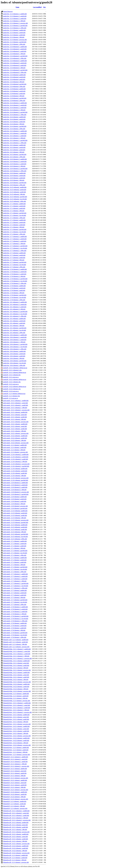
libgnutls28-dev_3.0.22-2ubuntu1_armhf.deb (16, 740)
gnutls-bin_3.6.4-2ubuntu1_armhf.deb (14, 122)
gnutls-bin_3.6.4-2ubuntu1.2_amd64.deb (15, 103)
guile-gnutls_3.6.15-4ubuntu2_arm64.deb (15, 527)
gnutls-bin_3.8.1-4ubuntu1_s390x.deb (14, 333)
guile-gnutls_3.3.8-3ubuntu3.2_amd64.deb (15, 483)
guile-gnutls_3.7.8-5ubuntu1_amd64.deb (15, 623)
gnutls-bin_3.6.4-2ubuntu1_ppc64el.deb (15, 126)
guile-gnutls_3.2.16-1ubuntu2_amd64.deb (15, 469)
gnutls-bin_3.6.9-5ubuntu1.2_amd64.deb (15, 159)
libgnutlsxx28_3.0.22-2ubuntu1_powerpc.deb (16, 853)
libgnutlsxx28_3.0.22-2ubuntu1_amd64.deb (16, 846)
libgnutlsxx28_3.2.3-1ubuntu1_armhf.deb (15, 858)
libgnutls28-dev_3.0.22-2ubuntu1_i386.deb (16, 743)
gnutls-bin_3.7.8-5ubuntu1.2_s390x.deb (15, 283)
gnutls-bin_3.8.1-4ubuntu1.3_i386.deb (14, 309)
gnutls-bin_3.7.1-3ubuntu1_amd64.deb (14, 204)
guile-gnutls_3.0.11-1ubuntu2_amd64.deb (15, 412)
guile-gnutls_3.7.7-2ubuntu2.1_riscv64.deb (16, 586)
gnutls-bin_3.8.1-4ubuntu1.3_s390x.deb (15, 316)
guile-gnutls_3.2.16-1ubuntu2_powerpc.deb (16, 478)
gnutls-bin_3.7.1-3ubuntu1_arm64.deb (14, 206)
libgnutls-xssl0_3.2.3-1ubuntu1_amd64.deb (16, 640)
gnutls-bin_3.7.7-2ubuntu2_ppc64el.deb (15, 262)
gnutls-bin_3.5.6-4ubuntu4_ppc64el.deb (15, 84)
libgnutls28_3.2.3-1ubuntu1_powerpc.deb (15, 808)
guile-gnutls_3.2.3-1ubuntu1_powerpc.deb (15, 452)
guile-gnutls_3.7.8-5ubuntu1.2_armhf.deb (15, 612)
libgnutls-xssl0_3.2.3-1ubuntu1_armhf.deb (15, 642)
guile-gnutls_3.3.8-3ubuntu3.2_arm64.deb (15, 485)
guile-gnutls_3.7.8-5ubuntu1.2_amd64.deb (15, 607)
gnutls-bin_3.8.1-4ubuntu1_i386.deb (14, 326)
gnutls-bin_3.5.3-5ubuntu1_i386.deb (14, 37)
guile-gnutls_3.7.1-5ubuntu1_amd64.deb (15, 558)
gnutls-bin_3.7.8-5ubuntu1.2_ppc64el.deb (15, 279)
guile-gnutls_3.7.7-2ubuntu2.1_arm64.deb (15, 576)
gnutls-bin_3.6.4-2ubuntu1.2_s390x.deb (15, 115)
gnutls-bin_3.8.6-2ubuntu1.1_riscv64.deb (15, 347)
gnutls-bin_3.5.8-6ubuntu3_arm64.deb (14, 91)
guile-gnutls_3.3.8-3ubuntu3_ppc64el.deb (15, 508)
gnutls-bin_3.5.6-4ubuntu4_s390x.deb (14, 87)
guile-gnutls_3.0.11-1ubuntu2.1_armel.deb (15, 403)
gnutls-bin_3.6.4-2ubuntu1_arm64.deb (14, 119)
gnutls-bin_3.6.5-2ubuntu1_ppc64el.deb (15, 154)
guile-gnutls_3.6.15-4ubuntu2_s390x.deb (15, 539)
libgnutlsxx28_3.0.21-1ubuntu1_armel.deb (15, 837)
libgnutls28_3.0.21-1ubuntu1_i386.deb (14, 787)
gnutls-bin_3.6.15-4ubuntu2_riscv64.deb (15, 199)
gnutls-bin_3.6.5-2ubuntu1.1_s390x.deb (15, 143)
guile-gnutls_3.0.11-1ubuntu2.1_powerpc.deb (16, 410)
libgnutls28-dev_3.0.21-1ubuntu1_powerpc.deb (17, 736)
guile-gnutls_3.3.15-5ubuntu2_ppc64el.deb (16, 522)
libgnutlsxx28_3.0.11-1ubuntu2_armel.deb (15, 825)
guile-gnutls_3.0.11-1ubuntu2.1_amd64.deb (16, 401)
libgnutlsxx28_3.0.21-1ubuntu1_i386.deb (15, 841)
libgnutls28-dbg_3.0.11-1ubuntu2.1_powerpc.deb (17, 658)
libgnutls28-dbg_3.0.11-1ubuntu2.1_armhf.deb (17, 654)
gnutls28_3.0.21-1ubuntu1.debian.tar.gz (15, 380)
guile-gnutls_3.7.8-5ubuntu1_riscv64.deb (15, 635)
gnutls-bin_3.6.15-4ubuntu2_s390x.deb (15, 201)
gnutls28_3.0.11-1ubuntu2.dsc (12, 375)
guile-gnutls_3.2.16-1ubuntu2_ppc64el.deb (16, 480)
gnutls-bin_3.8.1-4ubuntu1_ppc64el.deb (15, 328)
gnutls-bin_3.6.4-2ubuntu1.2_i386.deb (14, 110)
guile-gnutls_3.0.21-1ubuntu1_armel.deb (15, 426)
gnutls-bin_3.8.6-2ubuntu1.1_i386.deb (14, 342)
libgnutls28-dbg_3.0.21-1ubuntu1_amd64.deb (16, 673)
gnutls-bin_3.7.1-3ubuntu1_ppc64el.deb (15, 213)
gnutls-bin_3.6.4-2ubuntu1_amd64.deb (14, 117)
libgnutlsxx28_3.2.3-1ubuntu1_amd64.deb (15, 855)
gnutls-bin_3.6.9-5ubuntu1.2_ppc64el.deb (15, 169)
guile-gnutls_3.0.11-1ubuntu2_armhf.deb (15, 417)
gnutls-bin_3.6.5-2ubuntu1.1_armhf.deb (15, 136)
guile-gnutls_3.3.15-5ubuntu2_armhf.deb (15, 515)
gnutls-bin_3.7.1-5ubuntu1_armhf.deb (14, 225)
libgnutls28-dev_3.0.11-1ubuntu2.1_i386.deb (16, 710)
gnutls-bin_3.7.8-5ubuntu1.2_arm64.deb (15, 272)
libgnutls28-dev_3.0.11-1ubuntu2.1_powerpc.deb (17, 712)
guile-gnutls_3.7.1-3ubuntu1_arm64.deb (15, 544)
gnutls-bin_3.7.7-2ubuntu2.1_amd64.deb (15, 237)
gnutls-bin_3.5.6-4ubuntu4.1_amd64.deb (15, 47)
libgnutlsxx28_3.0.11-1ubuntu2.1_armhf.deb (16, 815)
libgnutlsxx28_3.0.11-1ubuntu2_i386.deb (15, 830)
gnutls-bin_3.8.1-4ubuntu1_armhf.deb (14, 323)
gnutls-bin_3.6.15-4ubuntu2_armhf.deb (15, 192)
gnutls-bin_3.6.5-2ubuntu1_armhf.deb (14, 150)
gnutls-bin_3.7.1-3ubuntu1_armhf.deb (14, 208)
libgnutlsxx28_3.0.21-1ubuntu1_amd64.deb (16, 834)
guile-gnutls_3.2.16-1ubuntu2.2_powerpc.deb (16, 464)
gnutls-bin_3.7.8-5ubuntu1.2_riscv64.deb (15, 281)
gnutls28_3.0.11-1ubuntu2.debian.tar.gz (15, 372)
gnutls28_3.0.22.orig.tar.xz (11, 391)
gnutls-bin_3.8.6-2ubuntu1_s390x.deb (14, 365)
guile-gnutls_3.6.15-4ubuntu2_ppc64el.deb (16, 534)
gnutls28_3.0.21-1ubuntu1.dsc (12, 382)
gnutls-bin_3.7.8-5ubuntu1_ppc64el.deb (15, 295)
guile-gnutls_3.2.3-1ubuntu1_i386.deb (14, 450)
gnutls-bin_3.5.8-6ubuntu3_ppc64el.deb (15, 98)
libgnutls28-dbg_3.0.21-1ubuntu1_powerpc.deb (17, 682)
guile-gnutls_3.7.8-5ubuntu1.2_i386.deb (15, 614)
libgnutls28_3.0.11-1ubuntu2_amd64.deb (15, 769)
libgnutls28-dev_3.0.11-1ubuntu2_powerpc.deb (17, 724)
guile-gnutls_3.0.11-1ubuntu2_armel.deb (15, 415)
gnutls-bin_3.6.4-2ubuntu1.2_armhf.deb (15, 108)
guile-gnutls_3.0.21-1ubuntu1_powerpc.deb (16, 433)
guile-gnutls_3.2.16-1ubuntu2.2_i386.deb (15, 462)
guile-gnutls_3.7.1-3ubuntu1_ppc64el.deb (15, 551)
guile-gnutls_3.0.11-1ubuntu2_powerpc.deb (16, 422)
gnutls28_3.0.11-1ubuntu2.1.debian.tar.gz (15, 368)
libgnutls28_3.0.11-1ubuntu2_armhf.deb (15, 773)
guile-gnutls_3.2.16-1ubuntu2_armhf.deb (15, 473)
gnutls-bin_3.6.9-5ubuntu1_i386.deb (14, 180)
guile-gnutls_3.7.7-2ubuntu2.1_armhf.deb (15, 579)
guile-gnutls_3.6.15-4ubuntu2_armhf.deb (15, 530)
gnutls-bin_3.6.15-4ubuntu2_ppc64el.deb (15, 197)
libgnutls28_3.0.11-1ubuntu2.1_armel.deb (15, 759)
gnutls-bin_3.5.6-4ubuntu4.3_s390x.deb (15, 72)
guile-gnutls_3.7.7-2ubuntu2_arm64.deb (15, 593)
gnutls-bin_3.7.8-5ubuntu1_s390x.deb (14, 300)
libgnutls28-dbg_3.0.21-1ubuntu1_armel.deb (16, 675)
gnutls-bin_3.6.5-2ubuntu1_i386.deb (14, 152)
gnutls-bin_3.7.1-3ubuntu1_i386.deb (14, 211)
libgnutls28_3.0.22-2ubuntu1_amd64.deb (15, 792)
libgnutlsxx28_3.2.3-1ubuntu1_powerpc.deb (16, 862)
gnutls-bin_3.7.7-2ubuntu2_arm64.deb (14, 255)
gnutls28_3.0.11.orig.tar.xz (11, 377)
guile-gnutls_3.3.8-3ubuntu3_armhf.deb (15, 501)
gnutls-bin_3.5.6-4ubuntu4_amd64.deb (14, 75)
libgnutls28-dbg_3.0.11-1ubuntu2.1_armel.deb (17, 651)
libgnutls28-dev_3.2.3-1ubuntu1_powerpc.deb (17, 755)
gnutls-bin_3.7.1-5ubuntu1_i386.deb (14, 227)
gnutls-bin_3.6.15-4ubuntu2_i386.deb (14, 194)
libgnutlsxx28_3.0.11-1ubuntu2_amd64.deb (16, 823)
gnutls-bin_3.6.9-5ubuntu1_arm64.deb (14, 176)
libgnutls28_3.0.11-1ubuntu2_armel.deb (15, 771)
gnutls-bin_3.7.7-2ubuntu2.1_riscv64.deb (15, 248)
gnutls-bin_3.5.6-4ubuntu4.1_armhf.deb (15, 51)
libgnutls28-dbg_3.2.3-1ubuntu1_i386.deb (15, 698)
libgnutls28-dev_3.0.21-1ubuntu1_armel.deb (16, 729)
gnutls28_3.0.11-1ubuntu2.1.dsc (12, 370)
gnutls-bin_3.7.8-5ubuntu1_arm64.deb (14, 288)
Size (44, 7)
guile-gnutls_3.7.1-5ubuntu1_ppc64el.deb (15, 567)
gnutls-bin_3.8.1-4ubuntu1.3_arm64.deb (15, 304)
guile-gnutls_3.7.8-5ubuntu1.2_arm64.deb (15, 609)
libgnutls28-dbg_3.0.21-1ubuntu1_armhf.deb (16, 677)
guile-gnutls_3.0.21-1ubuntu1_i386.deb (15, 431)
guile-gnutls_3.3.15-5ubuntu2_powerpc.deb (16, 520)
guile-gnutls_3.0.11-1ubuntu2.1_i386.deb (15, 408)
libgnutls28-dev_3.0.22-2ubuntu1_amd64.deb (16, 738)
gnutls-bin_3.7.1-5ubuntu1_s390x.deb (14, 234)
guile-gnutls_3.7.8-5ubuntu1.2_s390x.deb (15, 621)
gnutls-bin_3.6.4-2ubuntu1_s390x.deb (14, 129)
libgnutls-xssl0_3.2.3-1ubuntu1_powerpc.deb (16, 647)
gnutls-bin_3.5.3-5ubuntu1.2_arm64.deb (15, 16)
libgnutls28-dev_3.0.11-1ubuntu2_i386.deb (16, 722)
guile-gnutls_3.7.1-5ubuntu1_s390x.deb (15, 572)
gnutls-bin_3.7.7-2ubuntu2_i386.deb (14, 260)
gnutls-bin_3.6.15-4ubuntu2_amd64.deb (15, 187)
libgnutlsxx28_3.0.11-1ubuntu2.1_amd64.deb (16, 811)
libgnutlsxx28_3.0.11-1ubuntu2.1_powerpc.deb (17, 820)
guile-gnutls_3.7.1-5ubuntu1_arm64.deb (15, 560)
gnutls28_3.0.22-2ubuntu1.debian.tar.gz (15, 387)
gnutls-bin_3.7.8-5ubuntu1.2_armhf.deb (15, 274)
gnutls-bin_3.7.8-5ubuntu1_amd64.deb (14, 286)
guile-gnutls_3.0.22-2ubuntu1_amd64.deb (15, 436)
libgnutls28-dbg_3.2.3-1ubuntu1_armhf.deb (16, 696)
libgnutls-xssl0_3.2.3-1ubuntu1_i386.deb (15, 644)
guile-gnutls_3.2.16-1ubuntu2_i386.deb (15, 476)
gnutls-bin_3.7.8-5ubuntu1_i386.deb (14, 293)
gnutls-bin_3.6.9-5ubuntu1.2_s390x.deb (15, 171)
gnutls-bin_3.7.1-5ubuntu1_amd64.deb (14, 220)
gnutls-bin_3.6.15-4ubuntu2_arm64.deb (15, 190)
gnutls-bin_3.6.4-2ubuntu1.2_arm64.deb (15, 105)
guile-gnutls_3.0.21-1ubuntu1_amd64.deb (15, 424)
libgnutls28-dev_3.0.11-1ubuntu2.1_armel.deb (17, 705)
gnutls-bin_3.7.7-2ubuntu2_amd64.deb (14, 253)
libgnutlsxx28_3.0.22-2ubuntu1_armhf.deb (16, 848)
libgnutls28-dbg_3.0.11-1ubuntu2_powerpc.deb (17, 670)
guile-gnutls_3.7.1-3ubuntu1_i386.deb (14, 548)
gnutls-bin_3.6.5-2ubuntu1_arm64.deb (14, 147)
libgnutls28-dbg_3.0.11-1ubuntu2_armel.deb (16, 663)
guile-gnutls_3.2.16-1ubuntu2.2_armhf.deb (16, 459)
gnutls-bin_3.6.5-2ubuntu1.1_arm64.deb (15, 133)
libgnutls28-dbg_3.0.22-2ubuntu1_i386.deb (16, 689)
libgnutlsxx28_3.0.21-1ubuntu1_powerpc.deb (16, 844)
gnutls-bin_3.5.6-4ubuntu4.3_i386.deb (14, 68)
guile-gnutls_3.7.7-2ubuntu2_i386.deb (14, 597)
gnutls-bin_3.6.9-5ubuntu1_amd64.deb (14, 173)
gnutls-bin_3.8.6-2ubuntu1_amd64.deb (14, 351)
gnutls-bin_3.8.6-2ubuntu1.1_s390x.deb (15, 349)
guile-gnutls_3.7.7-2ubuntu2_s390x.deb (15, 605)
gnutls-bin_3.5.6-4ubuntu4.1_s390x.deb (15, 58)
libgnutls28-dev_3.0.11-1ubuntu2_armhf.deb (16, 719)
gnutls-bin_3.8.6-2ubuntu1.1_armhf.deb (15, 340)
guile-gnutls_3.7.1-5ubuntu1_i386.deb (14, 565)
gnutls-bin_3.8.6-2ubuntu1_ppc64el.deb (15, 361)
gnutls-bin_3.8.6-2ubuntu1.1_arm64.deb (15, 337)
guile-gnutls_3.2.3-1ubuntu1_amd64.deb (15, 445)
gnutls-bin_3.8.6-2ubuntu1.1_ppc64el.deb (15, 344)
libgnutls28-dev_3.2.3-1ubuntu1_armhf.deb (16, 750)
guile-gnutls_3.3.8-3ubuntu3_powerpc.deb (15, 506)
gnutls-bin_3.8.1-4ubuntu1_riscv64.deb (15, 330)
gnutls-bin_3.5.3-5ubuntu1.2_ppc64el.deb (15, 26)
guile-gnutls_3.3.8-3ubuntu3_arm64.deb (15, 499)
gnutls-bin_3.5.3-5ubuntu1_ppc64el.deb (15, 42)
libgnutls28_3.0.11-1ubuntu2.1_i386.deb (15, 764)
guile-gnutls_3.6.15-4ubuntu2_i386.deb (15, 532)
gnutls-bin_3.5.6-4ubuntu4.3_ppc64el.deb (15, 70)
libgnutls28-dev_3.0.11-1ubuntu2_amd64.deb (16, 715)
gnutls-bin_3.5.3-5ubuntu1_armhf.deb (14, 35)
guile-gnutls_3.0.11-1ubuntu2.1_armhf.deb (16, 405)
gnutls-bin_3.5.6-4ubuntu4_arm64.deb (14, 77)
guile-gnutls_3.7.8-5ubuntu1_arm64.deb (15, 626)
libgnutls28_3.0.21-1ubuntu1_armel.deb (15, 783)
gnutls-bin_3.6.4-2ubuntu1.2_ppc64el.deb (15, 112)
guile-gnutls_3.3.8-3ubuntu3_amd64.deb (15, 497)
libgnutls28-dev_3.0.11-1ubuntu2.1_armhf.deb (17, 708)
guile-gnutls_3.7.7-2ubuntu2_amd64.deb (15, 590)
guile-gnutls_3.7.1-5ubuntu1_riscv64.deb (15, 569)
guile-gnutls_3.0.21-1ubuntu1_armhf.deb (15, 429)
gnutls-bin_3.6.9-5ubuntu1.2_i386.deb (14, 166)
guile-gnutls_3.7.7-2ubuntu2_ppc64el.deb (15, 600)
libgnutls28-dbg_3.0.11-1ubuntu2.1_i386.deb (16, 656)
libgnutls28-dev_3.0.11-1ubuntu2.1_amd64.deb (17, 703)
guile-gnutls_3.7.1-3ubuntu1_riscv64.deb (15, 553)
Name (17, 7)
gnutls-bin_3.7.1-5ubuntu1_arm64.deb (14, 222)
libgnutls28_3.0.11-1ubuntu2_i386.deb (14, 776)
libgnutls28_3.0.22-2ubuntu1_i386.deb (14, 797)
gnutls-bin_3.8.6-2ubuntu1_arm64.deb (14, 354)
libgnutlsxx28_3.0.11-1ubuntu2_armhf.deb (16, 827)
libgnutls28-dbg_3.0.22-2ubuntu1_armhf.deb (16, 687)
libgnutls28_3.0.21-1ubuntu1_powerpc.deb (16, 790)
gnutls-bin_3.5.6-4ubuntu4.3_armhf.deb (15, 65)
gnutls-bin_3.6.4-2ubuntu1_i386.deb (14, 124)
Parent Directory (8, 11)
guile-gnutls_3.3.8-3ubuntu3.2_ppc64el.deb (16, 494)
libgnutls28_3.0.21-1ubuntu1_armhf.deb (15, 785)
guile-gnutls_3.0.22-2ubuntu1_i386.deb (15, 440)
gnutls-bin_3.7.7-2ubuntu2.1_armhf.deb (15, 241)
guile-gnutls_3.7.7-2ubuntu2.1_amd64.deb (15, 574)
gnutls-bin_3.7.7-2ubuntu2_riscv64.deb (15, 265)
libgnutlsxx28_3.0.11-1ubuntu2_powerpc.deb (16, 832)
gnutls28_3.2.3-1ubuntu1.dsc (12, 396)
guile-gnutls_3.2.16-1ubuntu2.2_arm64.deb (16, 457)
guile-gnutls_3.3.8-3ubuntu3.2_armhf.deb (15, 487)
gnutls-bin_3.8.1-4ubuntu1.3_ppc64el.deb (15, 312)
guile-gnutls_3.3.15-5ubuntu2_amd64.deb (15, 511)
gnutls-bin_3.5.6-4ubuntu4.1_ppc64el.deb (15, 56)
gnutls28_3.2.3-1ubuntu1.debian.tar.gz (14, 394)
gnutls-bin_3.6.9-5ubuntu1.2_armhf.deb (15, 164)
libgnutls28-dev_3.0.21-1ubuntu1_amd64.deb (16, 726)
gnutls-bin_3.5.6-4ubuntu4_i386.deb (14, 82)
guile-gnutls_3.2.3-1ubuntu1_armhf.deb (15, 447)
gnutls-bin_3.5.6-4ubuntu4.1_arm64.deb (15, 49)
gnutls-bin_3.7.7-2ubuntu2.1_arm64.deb (15, 239)
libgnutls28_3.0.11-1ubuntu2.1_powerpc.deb (16, 766)
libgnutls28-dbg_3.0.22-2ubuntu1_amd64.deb (16, 684)
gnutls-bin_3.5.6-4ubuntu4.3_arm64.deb (15, 63)
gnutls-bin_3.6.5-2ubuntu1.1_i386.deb (14, 138)
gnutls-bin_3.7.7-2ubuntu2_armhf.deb (14, 258)
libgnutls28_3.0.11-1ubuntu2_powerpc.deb (16, 778)
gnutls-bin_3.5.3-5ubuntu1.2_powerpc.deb (15, 23)
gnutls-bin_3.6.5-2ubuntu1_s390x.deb (14, 157)
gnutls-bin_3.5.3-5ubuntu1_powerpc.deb (15, 40)
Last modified (37, 7)
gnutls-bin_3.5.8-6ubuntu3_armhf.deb (14, 94)
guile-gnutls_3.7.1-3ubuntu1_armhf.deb (15, 546)
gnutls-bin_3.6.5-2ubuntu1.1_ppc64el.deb (15, 140)
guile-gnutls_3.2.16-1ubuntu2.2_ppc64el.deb (16, 466)
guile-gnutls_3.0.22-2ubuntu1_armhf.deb (15, 438)
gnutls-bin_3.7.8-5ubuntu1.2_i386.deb (14, 276)
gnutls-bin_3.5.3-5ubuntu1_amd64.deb (14, 30)
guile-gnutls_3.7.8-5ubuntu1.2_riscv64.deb (16, 619)
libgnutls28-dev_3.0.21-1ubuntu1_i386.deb (16, 733)
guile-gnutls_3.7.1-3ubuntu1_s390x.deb (15, 555)
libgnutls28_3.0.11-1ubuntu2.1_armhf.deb (15, 762)
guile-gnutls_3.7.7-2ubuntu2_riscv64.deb (15, 602)
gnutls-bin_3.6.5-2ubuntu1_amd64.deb (14, 145)
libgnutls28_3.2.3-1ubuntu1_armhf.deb (14, 804)
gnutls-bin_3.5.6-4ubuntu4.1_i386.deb (14, 54)
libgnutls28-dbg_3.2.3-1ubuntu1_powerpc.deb (17, 701)
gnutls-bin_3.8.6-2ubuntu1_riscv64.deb (15, 363)
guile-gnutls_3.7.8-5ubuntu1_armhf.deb (15, 628)
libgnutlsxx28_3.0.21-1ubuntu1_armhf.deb (16, 839)
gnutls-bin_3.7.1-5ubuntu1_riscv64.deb (15, 232)
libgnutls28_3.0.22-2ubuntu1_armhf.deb (15, 794)
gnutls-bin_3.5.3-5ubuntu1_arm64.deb (14, 33)
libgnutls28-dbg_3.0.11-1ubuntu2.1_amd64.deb (17, 649)
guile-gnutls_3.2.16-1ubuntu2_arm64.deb (15, 471)
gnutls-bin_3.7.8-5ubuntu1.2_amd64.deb (15, 269)
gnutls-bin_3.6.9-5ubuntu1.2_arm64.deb (15, 162)
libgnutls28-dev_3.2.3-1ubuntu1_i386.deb (15, 752)
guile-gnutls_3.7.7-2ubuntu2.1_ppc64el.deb (16, 583)
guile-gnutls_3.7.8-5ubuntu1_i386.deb (14, 630)
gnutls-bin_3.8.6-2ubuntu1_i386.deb (14, 358)
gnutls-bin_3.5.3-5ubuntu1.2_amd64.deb (15, 14)
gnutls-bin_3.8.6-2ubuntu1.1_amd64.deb (15, 335)
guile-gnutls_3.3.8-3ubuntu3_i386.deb (14, 504)
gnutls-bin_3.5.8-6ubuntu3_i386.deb (14, 96)
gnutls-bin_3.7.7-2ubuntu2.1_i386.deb (14, 244)
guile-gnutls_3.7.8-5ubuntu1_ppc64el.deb (15, 633)
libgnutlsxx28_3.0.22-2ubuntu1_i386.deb (15, 851)
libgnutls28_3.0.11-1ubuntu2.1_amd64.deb (16, 757)
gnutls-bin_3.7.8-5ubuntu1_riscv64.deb (15, 297)
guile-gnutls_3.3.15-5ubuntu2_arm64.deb (15, 513)
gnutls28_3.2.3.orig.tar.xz (11, 398)
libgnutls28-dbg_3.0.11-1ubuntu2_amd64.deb (16, 661)
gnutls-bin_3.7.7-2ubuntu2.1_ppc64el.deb (15, 246)
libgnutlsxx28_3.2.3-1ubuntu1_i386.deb (15, 860)
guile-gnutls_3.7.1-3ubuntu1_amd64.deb (15, 541)
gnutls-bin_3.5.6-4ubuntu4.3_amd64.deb (15, 61)
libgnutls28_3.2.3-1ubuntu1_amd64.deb (15, 801)
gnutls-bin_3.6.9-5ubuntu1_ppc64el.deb (15, 183)
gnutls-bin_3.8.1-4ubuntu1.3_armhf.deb (15, 307)
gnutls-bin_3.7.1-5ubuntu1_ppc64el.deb (15, 229)
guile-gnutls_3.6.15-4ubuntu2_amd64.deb (15, 525)
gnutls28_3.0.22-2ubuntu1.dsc (12, 389)
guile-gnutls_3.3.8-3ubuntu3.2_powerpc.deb (16, 492)
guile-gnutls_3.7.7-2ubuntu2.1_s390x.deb (15, 588)
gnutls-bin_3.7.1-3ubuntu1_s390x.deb (14, 218)
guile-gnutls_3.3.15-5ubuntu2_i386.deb (15, 518)
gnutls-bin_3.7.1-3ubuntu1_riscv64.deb (15, 215)
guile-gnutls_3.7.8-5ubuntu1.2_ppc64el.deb (16, 616)
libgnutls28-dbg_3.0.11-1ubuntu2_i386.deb (16, 668)
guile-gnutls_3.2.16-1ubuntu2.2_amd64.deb (16, 455)
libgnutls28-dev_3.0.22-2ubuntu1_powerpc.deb (17, 745)
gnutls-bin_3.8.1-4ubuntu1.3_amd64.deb (15, 302)
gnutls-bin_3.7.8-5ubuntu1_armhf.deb (14, 290)
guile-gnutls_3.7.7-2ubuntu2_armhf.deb (15, 595)
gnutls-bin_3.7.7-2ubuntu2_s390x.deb (14, 267)
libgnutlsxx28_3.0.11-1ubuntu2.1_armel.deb (16, 813)
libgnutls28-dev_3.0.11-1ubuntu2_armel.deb (16, 717)
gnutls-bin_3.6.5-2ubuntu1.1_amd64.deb (15, 131)
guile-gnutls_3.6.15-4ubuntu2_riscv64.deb (15, 537)
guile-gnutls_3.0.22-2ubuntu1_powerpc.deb (16, 443)
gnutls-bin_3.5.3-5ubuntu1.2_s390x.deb (15, 28)
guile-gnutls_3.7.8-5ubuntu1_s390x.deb (15, 637)
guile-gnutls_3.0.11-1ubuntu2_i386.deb (15, 419)
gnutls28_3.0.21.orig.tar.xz (11, 384)
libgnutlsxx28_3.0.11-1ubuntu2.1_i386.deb (16, 818)
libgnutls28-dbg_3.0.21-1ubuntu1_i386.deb (16, 680)
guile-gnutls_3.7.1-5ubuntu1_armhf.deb (15, 562)
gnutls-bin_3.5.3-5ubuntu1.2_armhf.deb (15, 19)
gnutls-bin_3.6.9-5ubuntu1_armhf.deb (14, 178)
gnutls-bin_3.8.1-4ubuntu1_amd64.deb (14, 319)
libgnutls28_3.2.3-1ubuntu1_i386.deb (14, 806)
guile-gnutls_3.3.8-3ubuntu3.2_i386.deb (15, 490)
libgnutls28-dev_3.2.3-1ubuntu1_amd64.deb (16, 748)
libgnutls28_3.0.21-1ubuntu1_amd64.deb (15, 780)
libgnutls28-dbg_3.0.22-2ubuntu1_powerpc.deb (17, 691)
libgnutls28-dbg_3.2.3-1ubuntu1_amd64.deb (16, 694)
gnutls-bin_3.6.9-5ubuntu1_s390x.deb (14, 185)
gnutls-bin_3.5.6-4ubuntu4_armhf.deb (14, 79)
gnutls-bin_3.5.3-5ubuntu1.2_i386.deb (14, 21)
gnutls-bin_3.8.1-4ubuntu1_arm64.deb (14, 321)
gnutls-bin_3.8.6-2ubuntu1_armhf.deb (14, 356)
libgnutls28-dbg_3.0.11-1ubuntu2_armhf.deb (16, 665)
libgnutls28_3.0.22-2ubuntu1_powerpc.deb (16, 799)
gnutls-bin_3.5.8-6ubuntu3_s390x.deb (14, 101)
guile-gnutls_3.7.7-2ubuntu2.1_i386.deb (15, 581)
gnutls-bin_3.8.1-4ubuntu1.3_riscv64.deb (15, 314)
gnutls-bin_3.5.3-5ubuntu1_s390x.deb (14, 44)
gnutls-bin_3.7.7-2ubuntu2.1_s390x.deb (15, 251)
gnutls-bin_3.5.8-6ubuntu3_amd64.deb (14, 89)
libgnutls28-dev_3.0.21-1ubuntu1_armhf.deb (16, 731)
